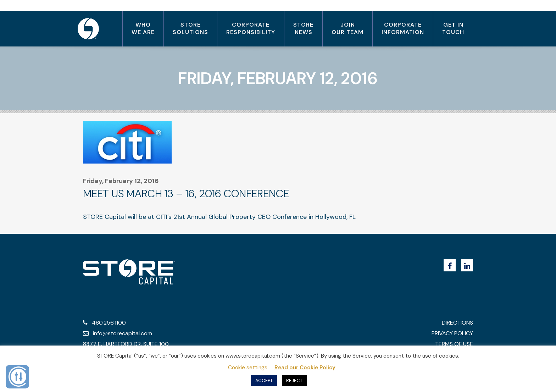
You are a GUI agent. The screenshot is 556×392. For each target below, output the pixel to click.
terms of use (454, 344)
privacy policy (452, 333)
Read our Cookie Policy (305, 368)
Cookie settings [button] (248, 368)
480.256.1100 (104, 323)
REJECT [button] (294, 380)
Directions (457, 323)
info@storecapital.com (118, 333)
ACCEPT (264, 380)
